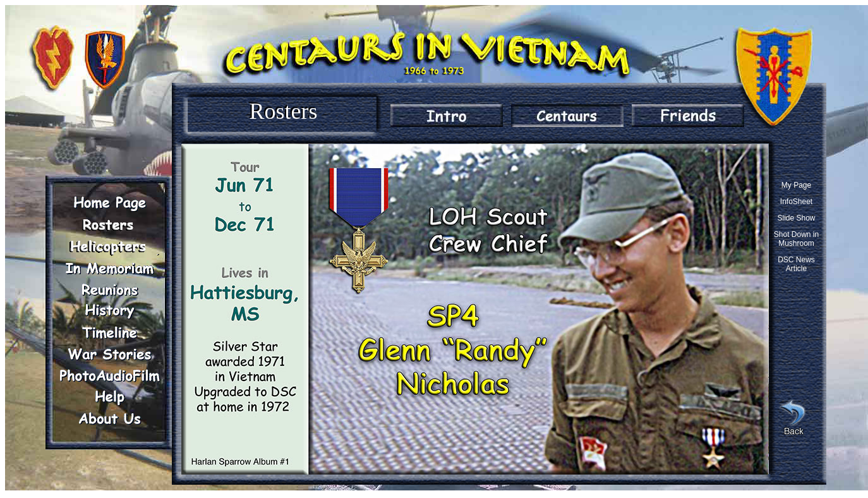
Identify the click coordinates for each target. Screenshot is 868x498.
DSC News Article (796, 264)
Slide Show (796, 218)
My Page (796, 185)
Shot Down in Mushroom (796, 239)
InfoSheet (796, 202)
